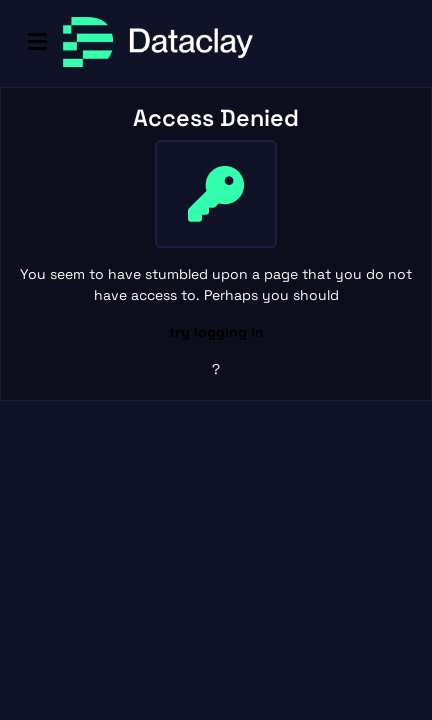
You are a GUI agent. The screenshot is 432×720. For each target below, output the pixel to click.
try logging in (216, 332)
